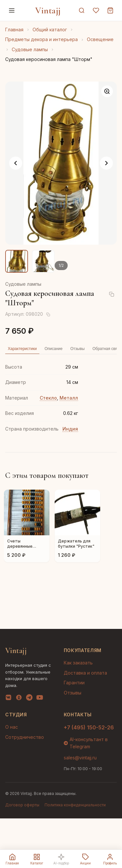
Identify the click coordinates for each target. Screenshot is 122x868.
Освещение (100, 39)
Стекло (48, 398)
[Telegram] (29, 699)
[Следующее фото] (106, 163)
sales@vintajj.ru (80, 758)
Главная (14, 30)
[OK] (19, 699)
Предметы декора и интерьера (41, 39)
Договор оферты (22, 805)
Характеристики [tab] (22, 349)
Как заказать (78, 663)
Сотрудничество (25, 737)
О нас (12, 727)
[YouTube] (40, 699)
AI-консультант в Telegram (86, 743)
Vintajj (48, 10)
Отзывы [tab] (77, 349)
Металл (69, 398)
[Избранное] (96, 10)
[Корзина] (110, 10)
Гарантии (74, 683)
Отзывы (73, 693)
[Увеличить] (107, 91)
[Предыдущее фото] (16, 163)
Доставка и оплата (85, 673)
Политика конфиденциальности (75, 805)
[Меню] (12, 10)
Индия (70, 429)
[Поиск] (82, 10)
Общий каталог (50, 30)
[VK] (8, 699)
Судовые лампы (30, 49)
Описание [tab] (54, 349)
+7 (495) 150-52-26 (89, 727)
